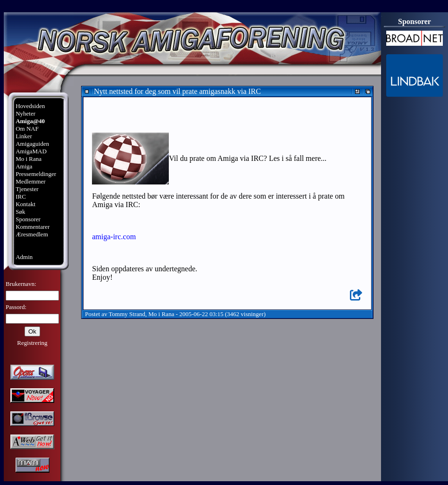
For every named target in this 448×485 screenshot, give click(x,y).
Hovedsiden (30, 106)
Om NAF (27, 129)
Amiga (24, 166)
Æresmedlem (32, 234)
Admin (24, 257)
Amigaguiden (32, 144)
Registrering (32, 343)
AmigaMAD (31, 151)
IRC (21, 197)
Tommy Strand (127, 314)
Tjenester (27, 189)
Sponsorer (28, 219)
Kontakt (25, 204)
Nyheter (25, 113)
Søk (20, 212)
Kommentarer (33, 227)
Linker (24, 136)
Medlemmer (31, 181)
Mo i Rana (29, 159)
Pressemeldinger (36, 174)
